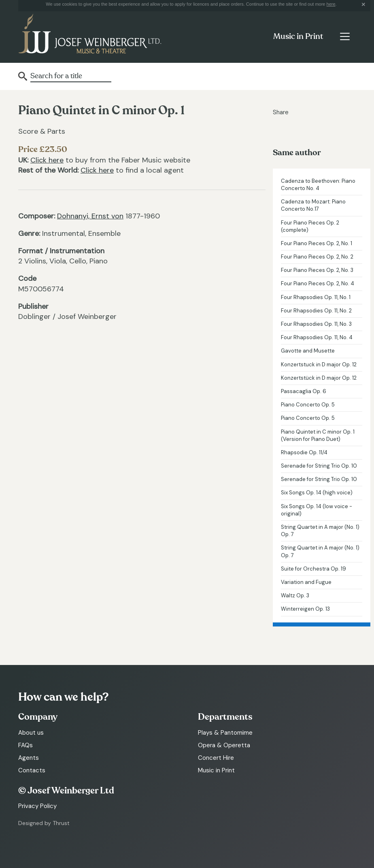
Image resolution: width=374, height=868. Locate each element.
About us (31, 733)
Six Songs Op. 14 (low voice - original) (317, 510)
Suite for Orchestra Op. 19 (313, 569)
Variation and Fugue (306, 582)
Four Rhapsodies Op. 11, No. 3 (316, 324)
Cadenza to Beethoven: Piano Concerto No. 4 (318, 185)
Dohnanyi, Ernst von (90, 216)
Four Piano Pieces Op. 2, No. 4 (318, 283)
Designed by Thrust (44, 823)
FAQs (25, 745)
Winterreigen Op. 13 (305, 609)
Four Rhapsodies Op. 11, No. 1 (316, 297)
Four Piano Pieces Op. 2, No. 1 (317, 243)
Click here (47, 160)
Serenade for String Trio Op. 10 (319, 466)
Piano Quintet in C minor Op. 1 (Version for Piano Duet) (318, 435)
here (331, 4)
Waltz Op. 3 (295, 595)
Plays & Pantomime (225, 733)
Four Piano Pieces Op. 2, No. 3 (317, 270)
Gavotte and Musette (308, 351)
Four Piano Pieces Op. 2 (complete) (310, 226)
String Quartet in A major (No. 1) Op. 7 (320, 531)
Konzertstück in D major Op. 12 (319, 378)
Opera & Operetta (224, 745)
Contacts (32, 770)
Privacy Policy (37, 806)
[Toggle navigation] (345, 36)
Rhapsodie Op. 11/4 (304, 452)
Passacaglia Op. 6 (304, 391)
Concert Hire (216, 758)
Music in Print (298, 36)
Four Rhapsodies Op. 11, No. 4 (317, 337)
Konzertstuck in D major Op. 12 (319, 365)
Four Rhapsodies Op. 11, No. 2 (316, 311)
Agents (29, 758)
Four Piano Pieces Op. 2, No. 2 (317, 257)
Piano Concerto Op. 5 (308, 405)
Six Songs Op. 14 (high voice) (317, 493)
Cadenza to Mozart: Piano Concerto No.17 (313, 205)
